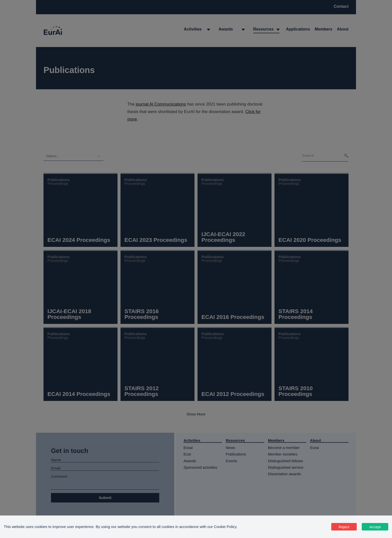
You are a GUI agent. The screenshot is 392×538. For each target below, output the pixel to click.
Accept (375, 527)
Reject (344, 527)
